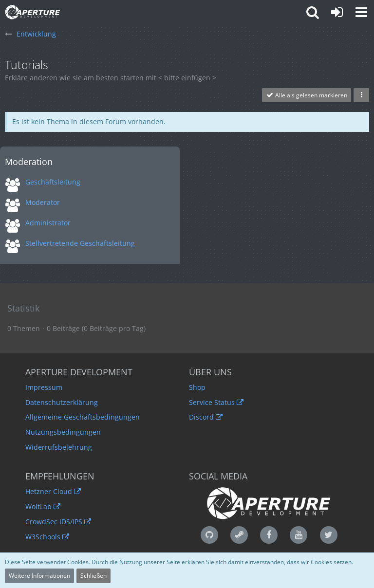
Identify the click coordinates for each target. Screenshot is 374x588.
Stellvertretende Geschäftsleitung (80, 243)
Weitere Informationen (39, 576)
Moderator (43, 202)
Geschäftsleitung (53, 182)
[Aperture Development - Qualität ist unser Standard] (33, 12)
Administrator (48, 223)
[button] (361, 12)
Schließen (93, 576)
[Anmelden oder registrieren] (337, 12)
